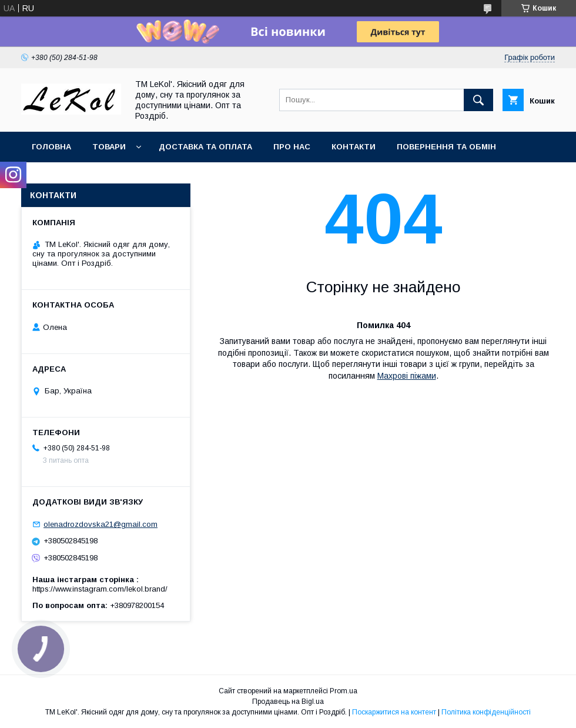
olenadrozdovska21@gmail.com (101, 524)
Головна (51, 147)
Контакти (354, 147)
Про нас (292, 147)
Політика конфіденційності (486, 712)
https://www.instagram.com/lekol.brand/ (100, 589)
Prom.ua (344, 691)
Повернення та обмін (446, 147)
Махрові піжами (407, 376)
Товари (109, 147)
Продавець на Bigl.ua (288, 702)
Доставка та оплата (205, 147)
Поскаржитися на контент (394, 712)
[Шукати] (478, 100)
